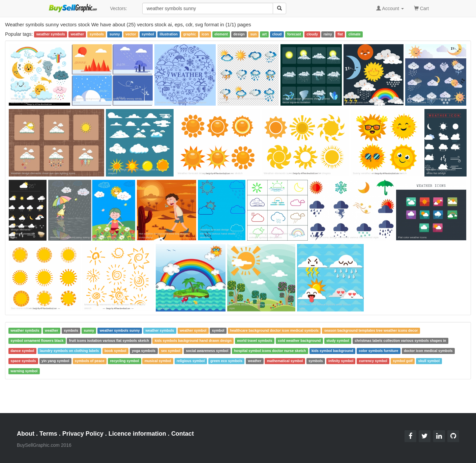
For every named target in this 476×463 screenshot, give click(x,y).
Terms (48, 434)
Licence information (137, 434)
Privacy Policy (83, 434)
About (26, 434)
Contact (183, 434)
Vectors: (118, 8)
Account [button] (390, 8)
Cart (421, 8)
